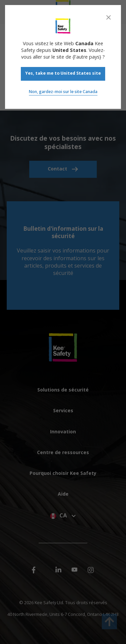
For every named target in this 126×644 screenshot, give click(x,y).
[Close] (109, 17)
